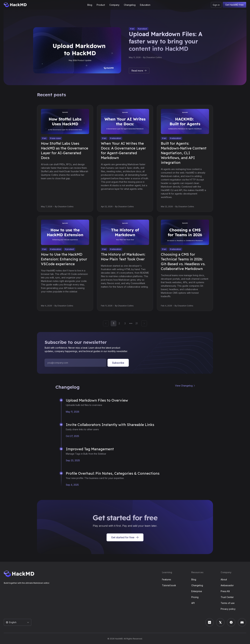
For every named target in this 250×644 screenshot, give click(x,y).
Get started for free (125, 537)
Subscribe (118, 363)
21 (137, 323)
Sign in (216, 5)
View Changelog (184, 386)
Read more (139, 71)
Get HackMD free (234, 5)
